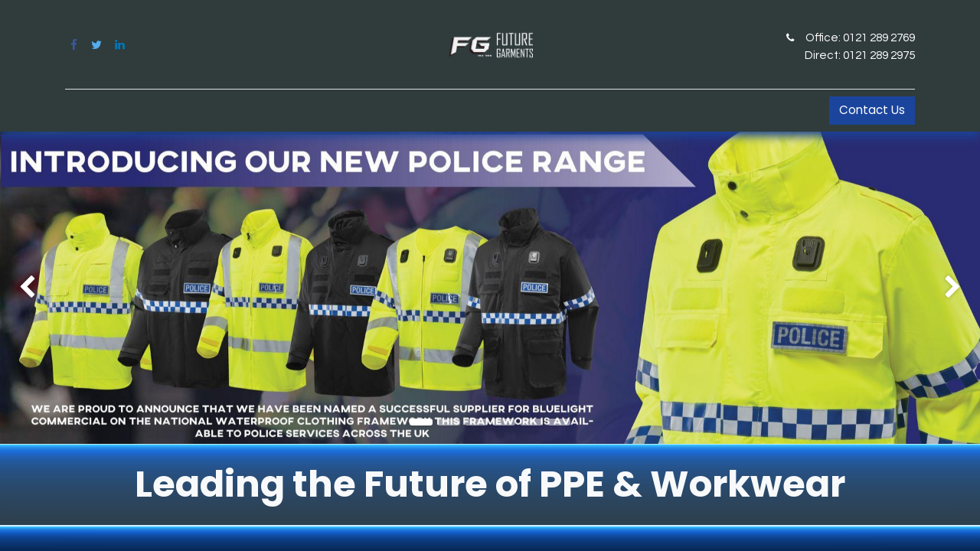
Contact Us (872, 110)
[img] (39, 288)
